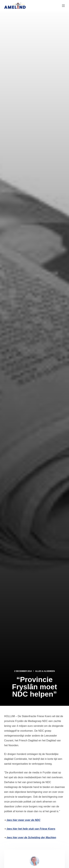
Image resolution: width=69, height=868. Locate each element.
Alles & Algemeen (45, 671)
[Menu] (63, 6)
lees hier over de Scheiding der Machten (31, 838)
